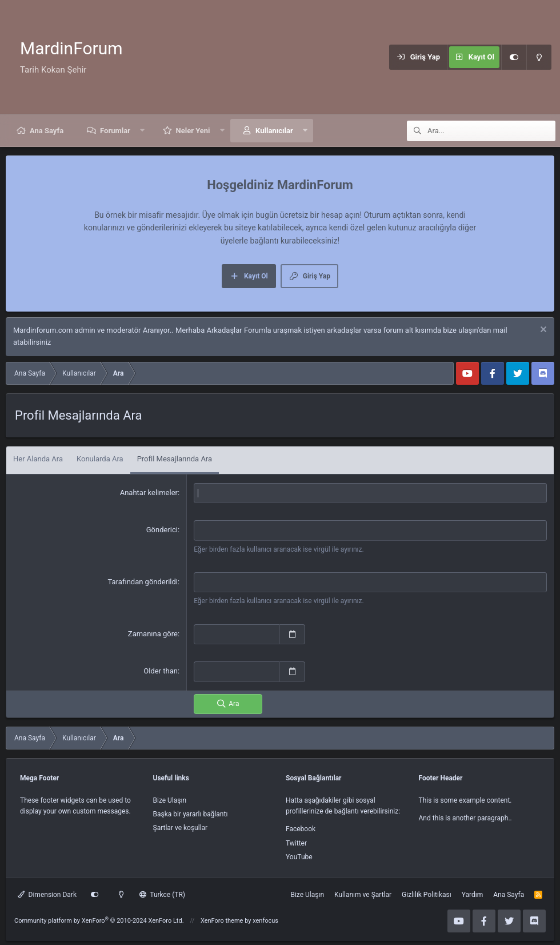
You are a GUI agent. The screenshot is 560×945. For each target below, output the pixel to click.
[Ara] (491, 131)
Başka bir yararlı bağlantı (191, 812)
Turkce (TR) (162, 892)
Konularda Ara (100, 459)
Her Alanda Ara (38, 459)
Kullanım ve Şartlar (363, 892)
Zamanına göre (153, 633)
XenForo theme (222, 919)
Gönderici (162, 530)
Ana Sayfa (47, 131)
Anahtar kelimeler (149, 493)
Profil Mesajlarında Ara (175, 459)
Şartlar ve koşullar (181, 826)
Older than (161, 669)
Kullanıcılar (274, 131)
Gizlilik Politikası (427, 892)
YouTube (299, 855)
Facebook (301, 827)
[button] (143, 131)
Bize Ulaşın (170, 798)
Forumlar (115, 131)
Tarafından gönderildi (143, 581)
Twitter (296, 841)
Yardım (473, 892)
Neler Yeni (193, 131)
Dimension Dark (47, 892)
